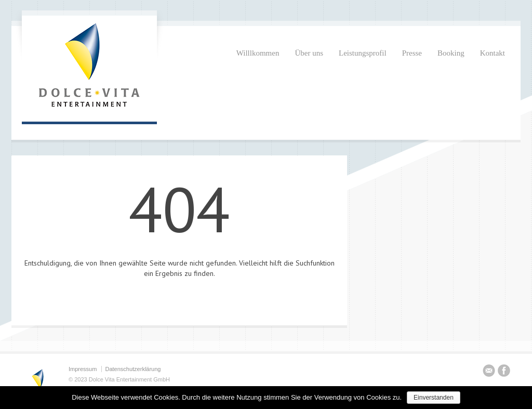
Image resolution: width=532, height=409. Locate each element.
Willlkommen (258, 53)
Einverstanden (434, 398)
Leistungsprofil (363, 53)
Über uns (309, 53)
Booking (451, 53)
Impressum (83, 369)
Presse (412, 53)
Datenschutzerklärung (133, 369)
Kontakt (493, 53)
